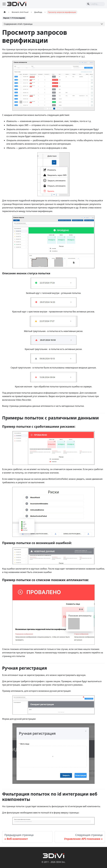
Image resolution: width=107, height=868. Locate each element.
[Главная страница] (5, 12)
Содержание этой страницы (18, 24)
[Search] (95, 4)
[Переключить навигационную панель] (4, 4)
